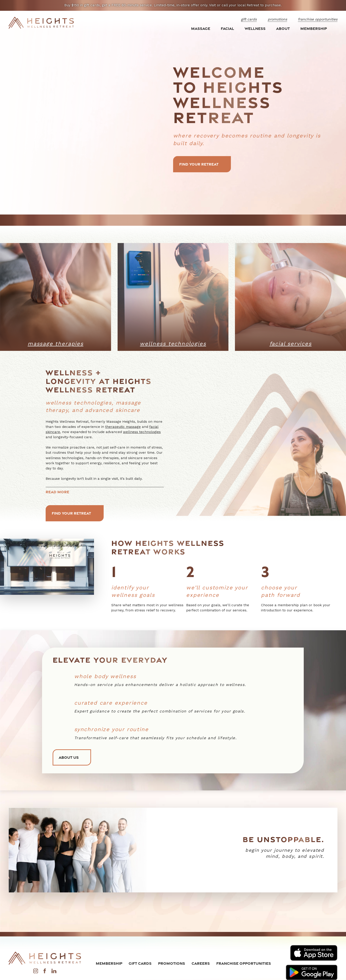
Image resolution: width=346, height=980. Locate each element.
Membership (109, 963)
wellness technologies (142, 432)
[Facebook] (45, 972)
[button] (332, 201)
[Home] (41, 23)
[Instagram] (36, 972)
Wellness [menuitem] (255, 28)
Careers (201, 963)
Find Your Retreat (202, 164)
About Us (72, 757)
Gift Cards (140, 963)
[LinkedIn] (54, 972)
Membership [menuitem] (314, 28)
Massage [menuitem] (201, 28)
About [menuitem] (283, 28)
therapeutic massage (123, 427)
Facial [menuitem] (227, 28)
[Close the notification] (337, 5)
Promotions (172, 963)
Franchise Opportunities (244, 963)
